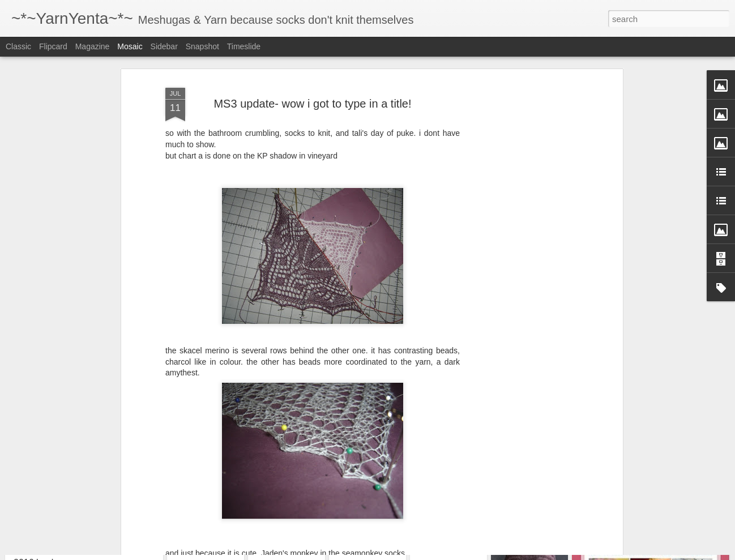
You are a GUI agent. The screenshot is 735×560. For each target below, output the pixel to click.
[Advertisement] (522, 207)
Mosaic (130, 46)
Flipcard (53, 46)
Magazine (93, 46)
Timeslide (244, 46)
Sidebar (164, 46)
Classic (18, 46)
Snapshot (202, 46)
